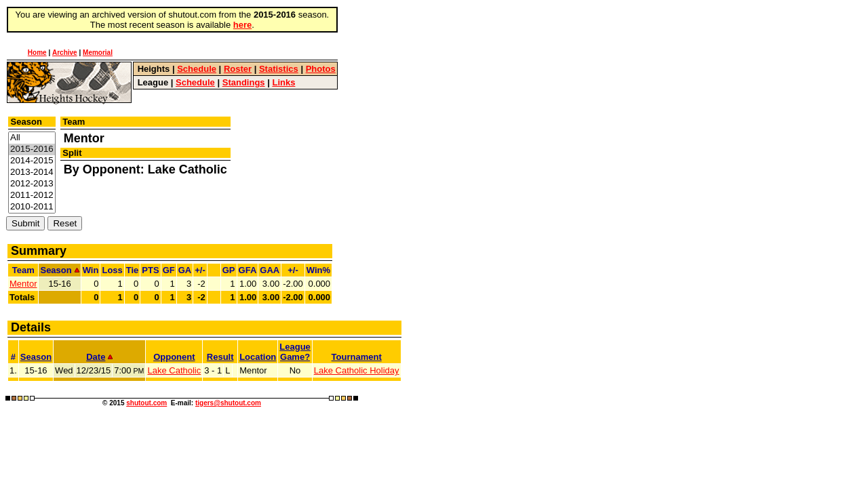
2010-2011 (32, 207)
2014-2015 (32, 161)
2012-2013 (32, 184)
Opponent (174, 357)
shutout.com (146, 403)
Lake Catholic (174, 370)
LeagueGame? (295, 352)
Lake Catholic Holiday (357, 370)
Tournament (357, 357)
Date (99, 357)
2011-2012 (32, 196)
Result (220, 357)
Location (258, 357)
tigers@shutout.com (228, 403)
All (32, 138)
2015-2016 (32, 149)
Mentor (23, 284)
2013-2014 (32, 172)
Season (36, 357)
